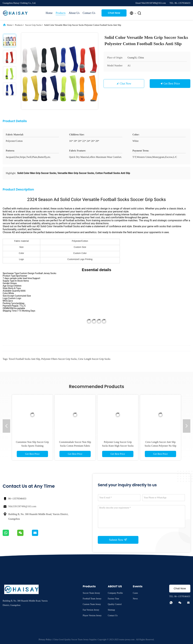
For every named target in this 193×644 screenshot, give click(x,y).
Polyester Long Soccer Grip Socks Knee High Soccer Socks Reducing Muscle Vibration (118, 446)
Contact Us (89, 13)
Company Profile (115, 593)
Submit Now (118, 540)
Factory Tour (113, 599)
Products (61, 13)
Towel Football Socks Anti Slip (24, 359)
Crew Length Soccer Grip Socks (94, 359)
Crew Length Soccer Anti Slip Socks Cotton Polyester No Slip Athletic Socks (161, 446)
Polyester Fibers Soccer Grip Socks (59, 359)
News (135, 599)
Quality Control (115, 604)
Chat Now (114, 13)
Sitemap (111, 610)
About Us (74, 13)
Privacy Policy (45, 640)
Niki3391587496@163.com (22, 506)
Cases (135, 593)
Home (49, 13)
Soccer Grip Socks (33, 25)
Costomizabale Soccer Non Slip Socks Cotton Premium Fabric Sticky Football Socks (75, 446)
